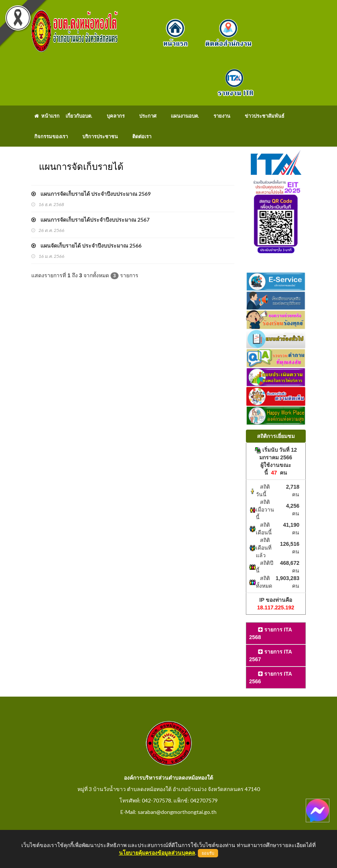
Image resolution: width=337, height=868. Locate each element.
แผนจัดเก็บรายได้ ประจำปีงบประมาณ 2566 (86, 245)
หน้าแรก (47, 116)
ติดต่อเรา (142, 136)
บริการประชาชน (100, 136)
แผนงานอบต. (185, 116)
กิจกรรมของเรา (51, 136)
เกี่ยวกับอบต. (79, 116)
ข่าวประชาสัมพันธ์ (265, 116)
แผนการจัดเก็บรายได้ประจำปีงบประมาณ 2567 (90, 220)
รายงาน (222, 116)
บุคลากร (116, 116)
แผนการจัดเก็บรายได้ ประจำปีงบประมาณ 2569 (91, 194)
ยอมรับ (208, 853)
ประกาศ (148, 116)
